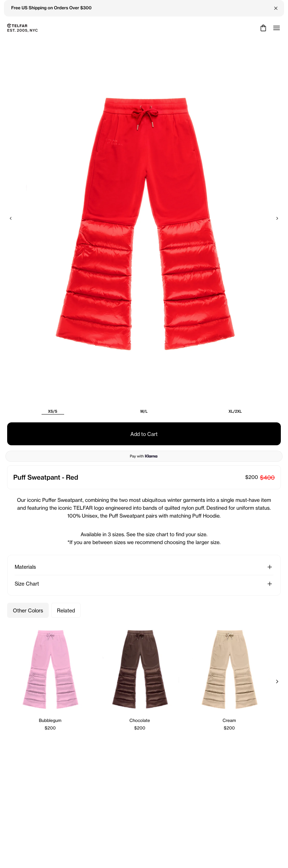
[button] (270, 567)
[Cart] (262, 28)
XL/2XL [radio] (235, 411)
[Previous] (11, 218)
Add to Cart (144, 434)
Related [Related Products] (66, 610)
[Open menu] (277, 28)
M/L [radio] (144, 411)
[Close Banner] (276, 8)
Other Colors (28, 610)
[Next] (277, 218)
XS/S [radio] (53, 411)
